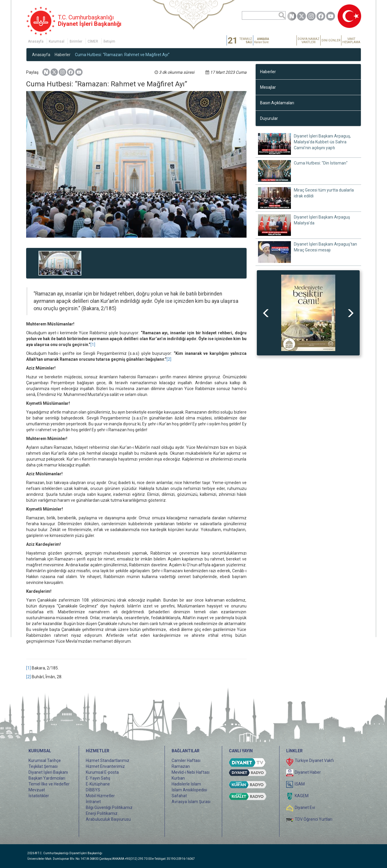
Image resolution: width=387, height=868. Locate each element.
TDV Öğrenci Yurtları (314, 819)
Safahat (179, 796)
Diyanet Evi (305, 807)
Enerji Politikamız (102, 813)
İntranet (93, 802)
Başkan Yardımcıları (47, 778)
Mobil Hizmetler (100, 796)
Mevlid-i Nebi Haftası (191, 772)
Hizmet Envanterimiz (105, 766)
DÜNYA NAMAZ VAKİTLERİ (309, 41)
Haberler (63, 55)
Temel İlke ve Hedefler (49, 784)
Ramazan (181, 766)
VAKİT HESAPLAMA (351, 41)
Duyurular (269, 118)
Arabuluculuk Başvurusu (108, 819)
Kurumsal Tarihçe (45, 760)
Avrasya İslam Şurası (191, 802)
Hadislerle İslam (186, 784)
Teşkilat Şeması (43, 766)
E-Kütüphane (98, 784)
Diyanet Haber (308, 772)
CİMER (93, 41)
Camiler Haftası (186, 760)
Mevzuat (37, 790)
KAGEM (302, 796)
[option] (308, 313)
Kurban (178, 778)
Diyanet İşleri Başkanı (48, 772)
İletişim (109, 41)
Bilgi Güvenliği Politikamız (109, 807)
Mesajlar (268, 87)
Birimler (76, 41)
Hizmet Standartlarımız (108, 760)
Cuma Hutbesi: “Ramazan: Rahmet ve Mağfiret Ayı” (122, 55)
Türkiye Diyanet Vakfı (314, 760)
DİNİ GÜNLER (331, 40)
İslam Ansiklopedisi (189, 790)
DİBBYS (93, 790)
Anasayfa (36, 41)
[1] (93, 345)
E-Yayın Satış (98, 778)
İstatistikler (39, 796)
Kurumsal (57, 41)
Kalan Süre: (262, 41)
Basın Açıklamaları (277, 103)
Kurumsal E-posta (102, 772)
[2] (169, 359)
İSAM (300, 784)
